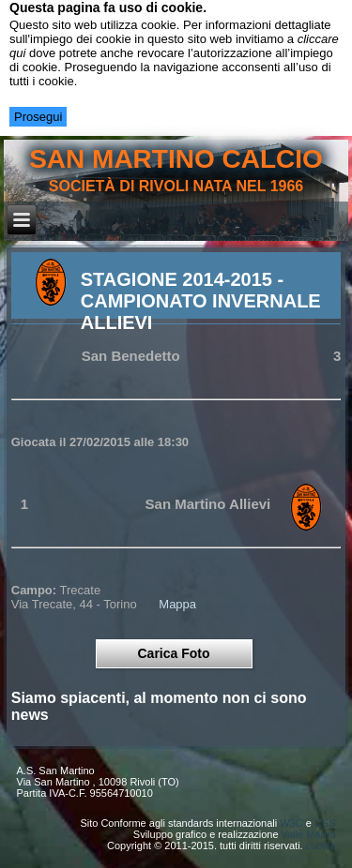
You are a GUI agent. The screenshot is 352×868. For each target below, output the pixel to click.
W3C (291, 823)
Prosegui (38, 117)
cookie (321, 846)
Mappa (177, 604)
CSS (325, 823)
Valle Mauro (309, 834)
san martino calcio (176, 159)
